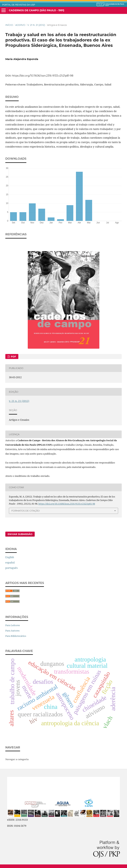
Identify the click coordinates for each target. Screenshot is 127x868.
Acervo (20, 25)
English (10, 557)
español (10, 563)
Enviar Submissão (20, 534)
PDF (13, 356)
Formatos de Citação (26, 511)
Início (9, 25)
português (11, 568)
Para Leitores (13, 625)
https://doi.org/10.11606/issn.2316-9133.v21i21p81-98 (43, 76)
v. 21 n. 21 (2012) (36, 25)
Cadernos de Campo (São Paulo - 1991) (37, 10)
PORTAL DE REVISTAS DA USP (19, 5)
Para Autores (12, 631)
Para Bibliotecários (16, 636)
